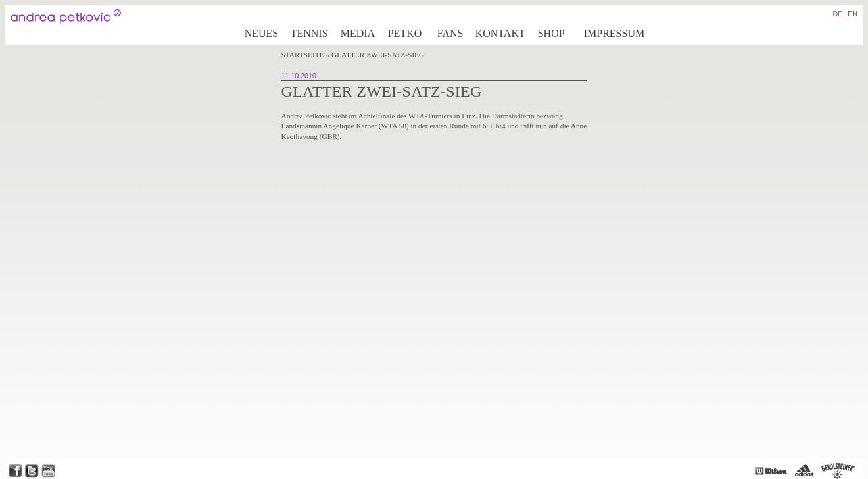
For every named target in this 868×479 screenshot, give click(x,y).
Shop (551, 33)
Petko (405, 33)
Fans (450, 33)
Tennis (309, 33)
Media (358, 33)
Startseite (303, 55)
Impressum (614, 33)
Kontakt (500, 33)
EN (853, 14)
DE (837, 14)
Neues (262, 33)
